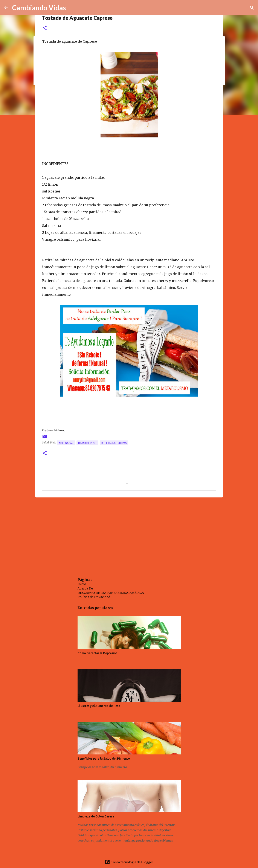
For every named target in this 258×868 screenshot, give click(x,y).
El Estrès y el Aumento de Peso (99, 706)
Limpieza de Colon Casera (96, 816)
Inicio (82, 584)
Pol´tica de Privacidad (94, 597)
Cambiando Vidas (39, 8)
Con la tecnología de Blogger (129, 862)
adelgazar (66, 443)
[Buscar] (252, 8)
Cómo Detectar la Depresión (98, 653)
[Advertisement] (129, 534)
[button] (45, 28)
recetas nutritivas (114, 443)
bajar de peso (87, 443)
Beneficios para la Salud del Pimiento (104, 759)
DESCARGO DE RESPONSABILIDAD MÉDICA (111, 593)
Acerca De (85, 588)
